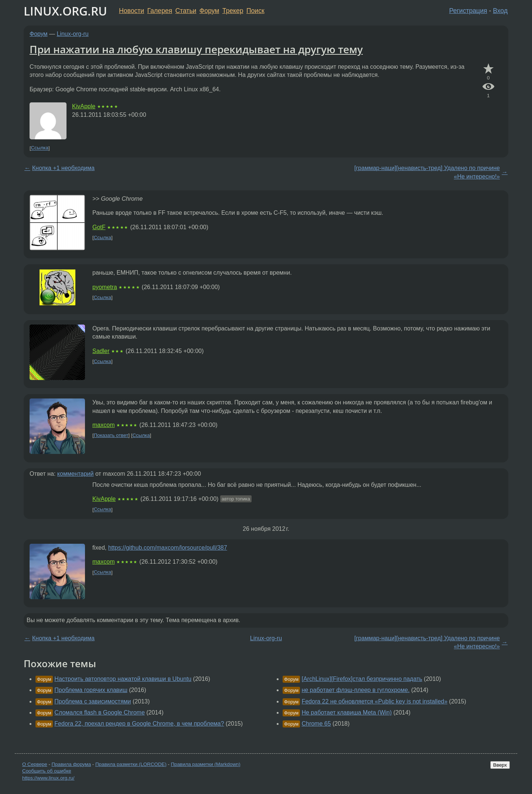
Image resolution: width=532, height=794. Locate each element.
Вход (500, 11)
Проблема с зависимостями (93, 701)
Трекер (233, 11)
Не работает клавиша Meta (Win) (347, 712)
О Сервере (35, 764)
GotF (99, 227)
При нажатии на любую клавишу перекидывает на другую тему (196, 49)
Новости (132, 11)
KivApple (84, 106)
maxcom (103, 425)
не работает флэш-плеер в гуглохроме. (355, 690)
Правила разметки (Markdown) (205, 764)
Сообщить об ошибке (47, 771)
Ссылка (40, 148)
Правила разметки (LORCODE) (131, 764)
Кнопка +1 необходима (63, 168)
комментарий (76, 474)
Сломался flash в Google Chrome (99, 712)
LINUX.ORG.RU (65, 11)
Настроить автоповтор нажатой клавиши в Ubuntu (123, 679)
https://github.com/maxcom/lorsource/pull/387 (168, 548)
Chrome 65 (316, 724)
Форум (209, 11)
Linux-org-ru (73, 34)
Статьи (186, 11)
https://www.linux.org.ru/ (48, 778)
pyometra (105, 287)
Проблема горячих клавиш (91, 690)
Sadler (101, 351)
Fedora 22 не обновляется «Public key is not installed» (374, 701)
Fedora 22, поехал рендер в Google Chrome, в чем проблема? (139, 724)
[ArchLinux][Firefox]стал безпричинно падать (362, 679)
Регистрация (468, 11)
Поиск (255, 11)
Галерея (160, 11)
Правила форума (71, 764)
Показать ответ (111, 435)
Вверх (500, 765)
